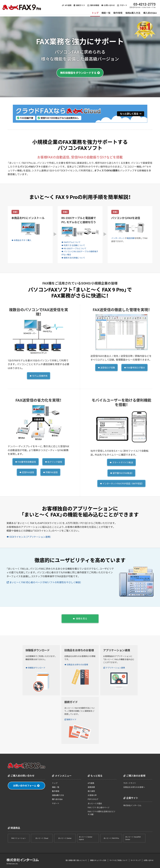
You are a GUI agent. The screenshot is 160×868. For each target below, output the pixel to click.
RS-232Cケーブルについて (75, 248)
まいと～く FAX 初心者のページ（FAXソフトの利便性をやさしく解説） (46, 581)
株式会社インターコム (132, 804)
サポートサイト (130, 782)
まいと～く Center (65, 837)
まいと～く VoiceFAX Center (133, 837)
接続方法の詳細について (74, 258)
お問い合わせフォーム (25, 784)
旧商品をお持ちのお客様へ (134, 786)
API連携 (68, 5)
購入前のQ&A (150, 13)
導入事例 (91, 790)
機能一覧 (106, 13)
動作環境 (118, 13)
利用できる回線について (74, 245)
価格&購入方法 (133, 13)
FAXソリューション (19, 837)
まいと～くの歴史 (95, 802)
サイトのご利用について (119, 859)
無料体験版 (95, 5)
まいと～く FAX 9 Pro (111, 837)
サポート (124, 5)
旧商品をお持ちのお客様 (77, 663)
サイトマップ (136, 859)
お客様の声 (92, 794)
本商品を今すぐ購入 (23, 240)
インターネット (118, 238)
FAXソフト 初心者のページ (99, 806)
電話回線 (131, 238)
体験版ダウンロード (37, 666)
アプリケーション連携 (115, 666)
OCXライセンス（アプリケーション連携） (31, 535)
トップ (95, 13)
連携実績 (91, 786)
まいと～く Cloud (42, 837)
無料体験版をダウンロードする (78, 73)
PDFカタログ (93, 798)
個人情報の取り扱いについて (76, 859)
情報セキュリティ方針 (98, 859)
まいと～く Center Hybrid (86, 837)
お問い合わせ (110, 5)
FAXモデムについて (72, 242)
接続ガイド (81, 5)
